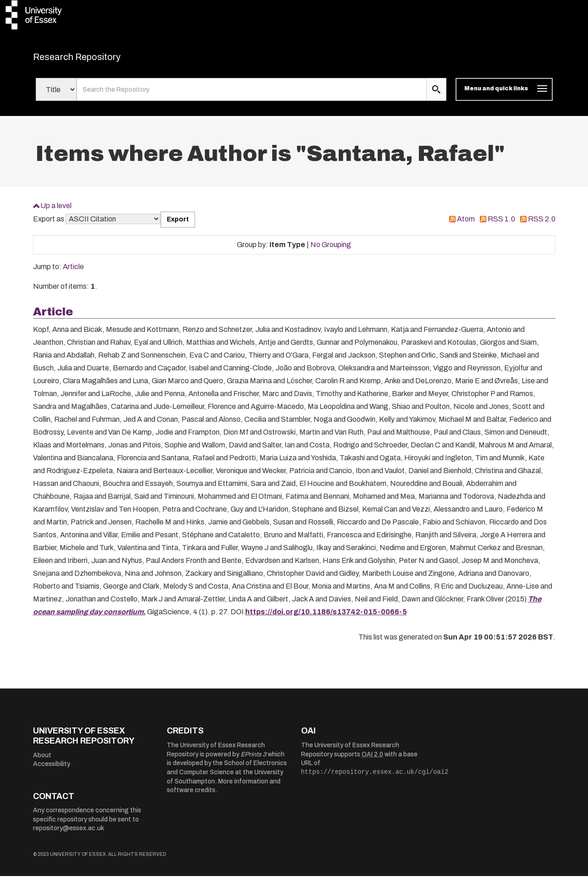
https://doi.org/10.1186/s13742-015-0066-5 (326, 617)
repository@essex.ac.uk (69, 834)
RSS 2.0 (542, 225)
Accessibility (52, 770)
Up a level (56, 211)
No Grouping (331, 250)
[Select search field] (56, 95)
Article (73, 273)
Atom (466, 225)
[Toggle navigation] (504, 95)
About (42, 761)
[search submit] (436, 95)
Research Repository (97, 60)
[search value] (252, 95)
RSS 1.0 (501, 225)
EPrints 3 (253, 760)
